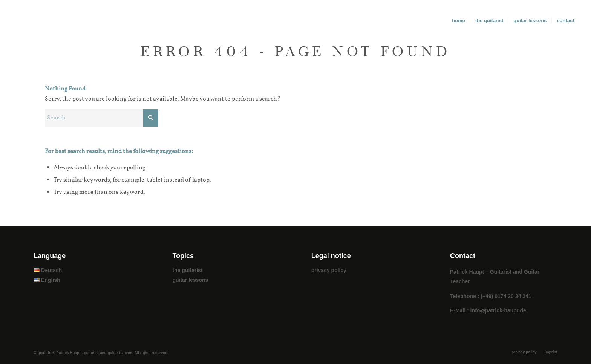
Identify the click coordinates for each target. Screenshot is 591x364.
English (47, 280)
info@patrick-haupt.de (498, 310)
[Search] (101, 118)
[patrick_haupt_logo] (29, 21)
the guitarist (187, 270)
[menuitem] (459, 21)
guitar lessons (190, 280)
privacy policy (329, 270)
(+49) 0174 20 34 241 (506, 296)
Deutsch (48, 270)
